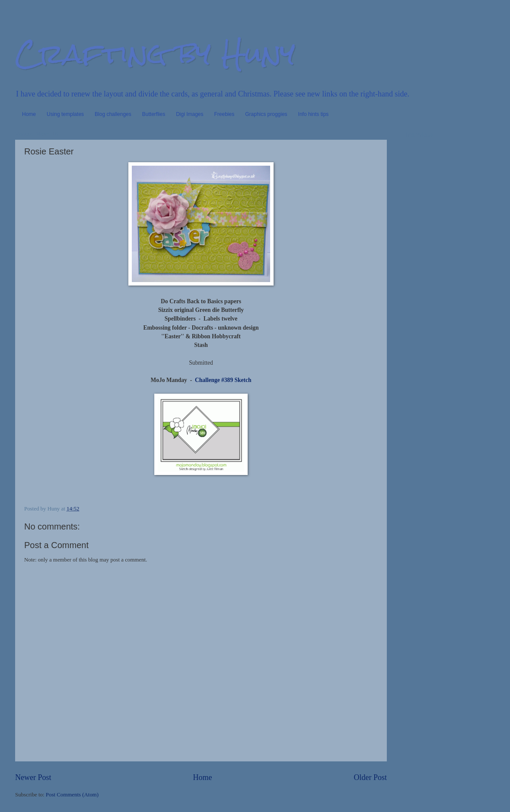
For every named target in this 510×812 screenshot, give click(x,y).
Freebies (225, 114)
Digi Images (190, 114)
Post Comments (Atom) (72, 795)
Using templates (65, 114)
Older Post (370, 777)
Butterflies (154, 114)
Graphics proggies (266, 114)
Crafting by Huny (155, 53)
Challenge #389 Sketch (223, 380)
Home (29, 114)
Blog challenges (113, 114)
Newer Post (33, 777)
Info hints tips (314, 114)
